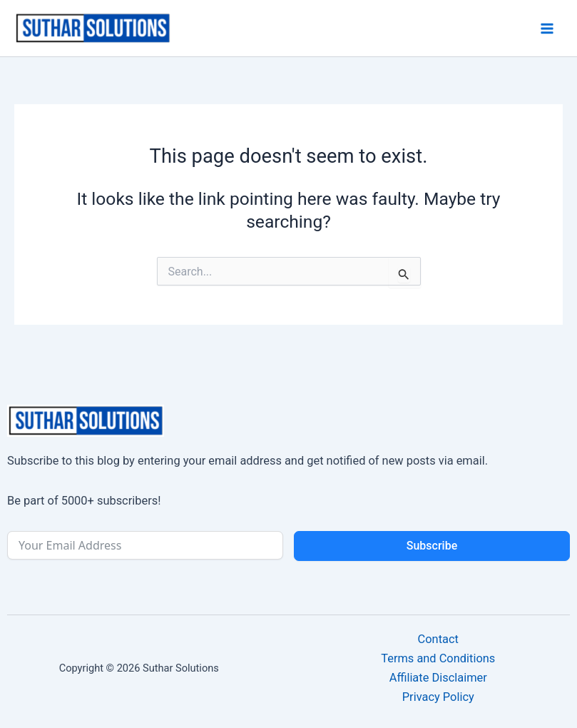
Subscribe (432, 546)
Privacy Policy (438, 697)
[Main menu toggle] (547, 28)
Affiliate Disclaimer (438, 678)
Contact (438, 639)
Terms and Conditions (438, 658)
